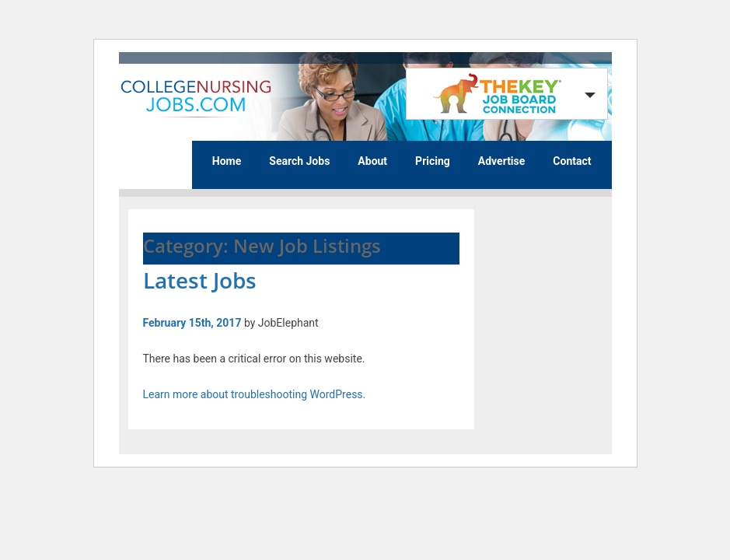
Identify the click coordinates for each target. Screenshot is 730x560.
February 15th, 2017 (192, 323)
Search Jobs (299, 161)
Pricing (433, 161)
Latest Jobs (200, 280)
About (372, 161)
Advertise (502, 161)
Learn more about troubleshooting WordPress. (255, 394)
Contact (572, 161)
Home (227, 161)
